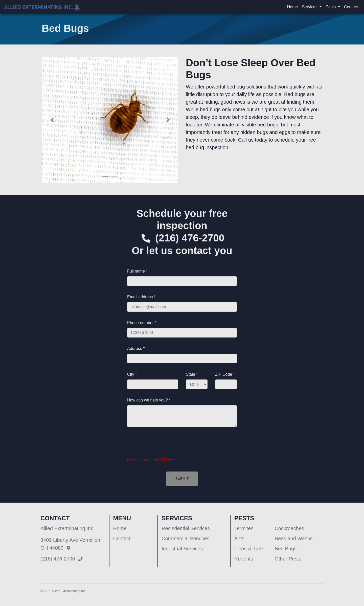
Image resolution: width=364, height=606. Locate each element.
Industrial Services (182, 549)
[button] (52, 120)
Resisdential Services (186, 528)
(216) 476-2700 (190, 238)
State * (192, 374)
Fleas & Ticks (249, 549)
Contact (351, 7)
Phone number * (142, 323)
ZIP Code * (225, 374)
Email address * (141, 297)
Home (293, 7)
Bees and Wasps (293, 538)
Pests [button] (331, 7)
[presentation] (166, 445)
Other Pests (288, 559)
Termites (244, 528)
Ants (239, 538)
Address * (136, 349)
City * (132, 374)
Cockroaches (289, 528)
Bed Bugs (286, 549)
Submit (182, 479)
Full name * (137, 271)
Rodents (244, 559)
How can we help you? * (149, 400)
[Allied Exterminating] (42, 7)
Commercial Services (185, 538)
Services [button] (310, 7)
